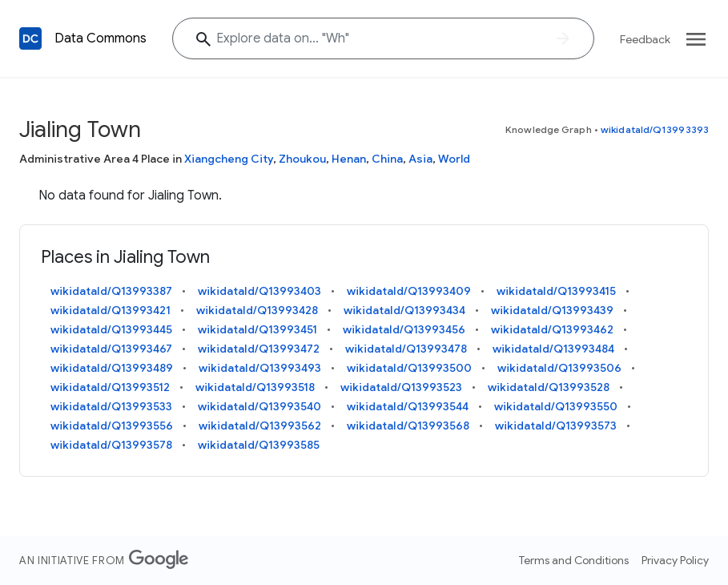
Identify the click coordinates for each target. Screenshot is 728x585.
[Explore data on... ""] (383, 38)
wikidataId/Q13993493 (260, 368)
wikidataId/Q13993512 (110, 387)
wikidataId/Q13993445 (111, 329)
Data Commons (101, 38)
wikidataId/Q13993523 (401, 387)
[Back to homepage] (30, 38)
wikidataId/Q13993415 (556, 291)
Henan (349, 159)
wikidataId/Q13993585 (259, 445)
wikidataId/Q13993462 (552, 329)
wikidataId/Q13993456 (404, 329)
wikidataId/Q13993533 (111, 406)
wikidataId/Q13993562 (260, 426)
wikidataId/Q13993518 (255, 387)
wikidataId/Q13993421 (111, 310)
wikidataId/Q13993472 (259, 349)
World (454, 159)
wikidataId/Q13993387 (111, 291)
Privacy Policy (675, 560)
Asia (420, 159)
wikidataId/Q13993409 (409, 291)
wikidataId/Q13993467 (111, 349)
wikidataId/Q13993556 (112, 426)
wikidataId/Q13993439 (552, 310)
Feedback (645, 39)
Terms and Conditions (574, 560)
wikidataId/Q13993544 (408, 406)
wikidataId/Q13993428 (257, 310)
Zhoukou (302, 159)
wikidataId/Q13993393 (655, 129)
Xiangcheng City (229, 159)
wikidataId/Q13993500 (409, 368)
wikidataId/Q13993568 (408, 426)
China (387, 159)
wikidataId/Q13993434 (404, 310)
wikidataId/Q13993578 (111, 445)
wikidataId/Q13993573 (556, 426)
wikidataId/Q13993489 (112, 368)
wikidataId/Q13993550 (556, 406)
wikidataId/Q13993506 (559, 368)
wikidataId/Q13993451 (257, 329)
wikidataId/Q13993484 (553, 349)
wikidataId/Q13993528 (549, 387)
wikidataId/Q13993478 (406, 349)
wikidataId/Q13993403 (259, 291)
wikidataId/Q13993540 (259, 406)
